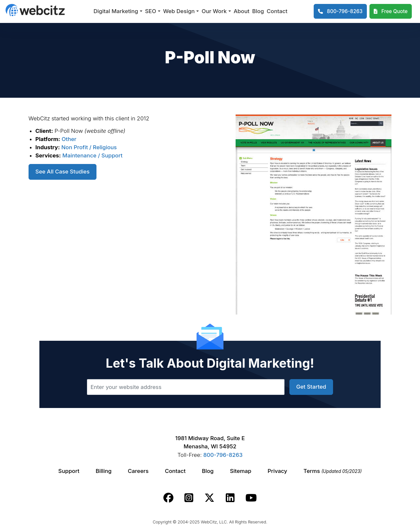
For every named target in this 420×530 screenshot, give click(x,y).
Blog (258, 11)
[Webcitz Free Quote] (391, 11)
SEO (151, 11)
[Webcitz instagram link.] (189, 498)
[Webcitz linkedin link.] (230, 498)
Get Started (311, 387)
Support (69, 471)
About (241, 11)
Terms (333, 471)
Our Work (214, 11)
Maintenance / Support (92, 155)
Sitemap (241, 471)
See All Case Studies (63, 172)
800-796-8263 (223, 455)
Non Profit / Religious (89, 147)
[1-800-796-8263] (340, 11)
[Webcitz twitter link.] (210, 498)
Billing (104, 471)
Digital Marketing (116, 11)
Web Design (179, 11)
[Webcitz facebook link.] (168, 498)
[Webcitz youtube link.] (251, 498)
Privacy (278, 471)
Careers (138, 471)
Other (69, 139)
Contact (277, 11)
